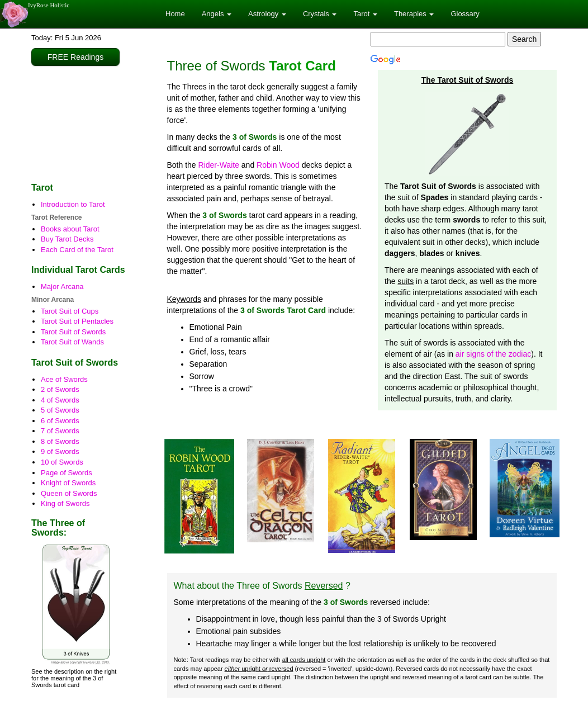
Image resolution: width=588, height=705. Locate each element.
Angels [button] (217, 14)
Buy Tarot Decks (67, 239)
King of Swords (65, 503)
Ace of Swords (64, 379)
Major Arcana (62, 287)
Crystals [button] (320, 14)
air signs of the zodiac (493, 354)
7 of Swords (60, 431)
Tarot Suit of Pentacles (77, 321)
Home (175, 14)
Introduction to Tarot (73, 204)
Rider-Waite (219, 165)
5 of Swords (60, 410)
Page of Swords (67, 473)
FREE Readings (75, 57)
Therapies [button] (414, 14)
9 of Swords (60, 451)
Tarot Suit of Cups (70, 311)
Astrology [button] (267, 14)
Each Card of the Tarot (77, 250)
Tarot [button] (365, 14)
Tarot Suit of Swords (73, 332)
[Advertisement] (91, 124)
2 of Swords (60, 389)
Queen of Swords (69, 493)
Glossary (465, 14)
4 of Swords (60, 400)
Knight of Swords (68, 483)
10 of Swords (62, 462)
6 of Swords (60, 421)
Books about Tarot (70, 229)
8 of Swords (60, 441)
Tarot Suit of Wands (72, 342)
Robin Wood (278, 165)
